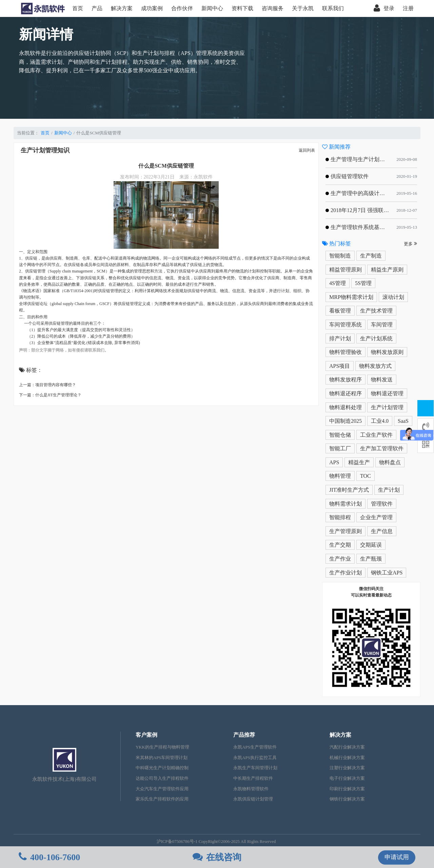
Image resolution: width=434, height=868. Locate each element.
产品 (97, 8)
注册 (408, 8)
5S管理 (363, 283)
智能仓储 (340, 435)
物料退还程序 (346, 393)
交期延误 (371, 545)
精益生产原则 (387, 270)
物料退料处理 (346, 407)
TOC (366, 476)
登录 (384, 8)
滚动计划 (393, 297)
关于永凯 (303, 8)
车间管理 (382, 325)
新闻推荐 (336, 147)
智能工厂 (340, 448)
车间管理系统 (346, 325)
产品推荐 (244, 735)
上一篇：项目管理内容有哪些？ (47, 385)
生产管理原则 (346, 531)
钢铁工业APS (387, 573)
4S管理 (338, 283)
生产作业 (340, 559)
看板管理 (340, 311)
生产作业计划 (346, 573)
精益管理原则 (346, 270)
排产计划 (340, 338)
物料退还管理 (387, 393)
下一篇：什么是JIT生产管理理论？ (50, 395)
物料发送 (382, 380)
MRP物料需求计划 (351, 297)
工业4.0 (380, 421)
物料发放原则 (387, 352)
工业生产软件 (376, 435)
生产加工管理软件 (382, 448)
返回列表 (307, 150)
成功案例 (152, 8)
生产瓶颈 (371, 559)
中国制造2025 (346, 421)
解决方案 (122, 8)
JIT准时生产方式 (349, 490)
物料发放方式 (375, 366)
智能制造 (340, 256)
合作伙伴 (182, 8)
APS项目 (340, 366)
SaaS (403, 421)
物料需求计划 (346, 504)
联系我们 (333, 8)
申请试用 (397, 857)
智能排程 (340, 517)
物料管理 (340, 476)
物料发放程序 (346, 380)
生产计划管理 (387, 407)
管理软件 (382, 504)
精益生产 (359, 462)
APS (334, 462)
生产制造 (371, 256)
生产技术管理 (376, 311)
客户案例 (146, 735)
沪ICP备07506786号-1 (177, 842)
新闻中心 (212, 8)
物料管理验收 (346, 352)
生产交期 (340, 545)
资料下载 (242, 8)
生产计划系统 (376, 338)
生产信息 (382, 531)
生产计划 (389, 490)
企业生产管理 (376, 517)
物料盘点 (390, 462)
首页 (78, 8)
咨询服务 (273, 8)
